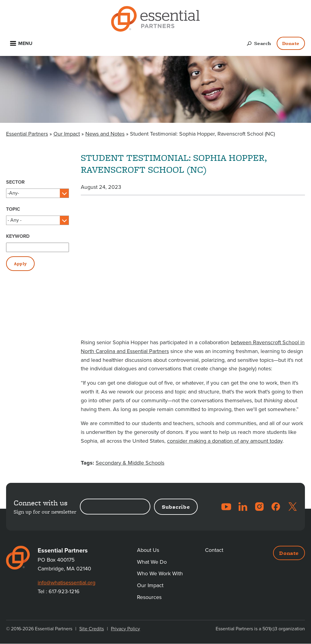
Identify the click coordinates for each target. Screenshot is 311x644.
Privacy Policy (125, 629)
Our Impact (67, 134)
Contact (214, 550)
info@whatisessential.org (67, 583)
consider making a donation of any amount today (225, 441)
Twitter (292, 507)
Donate (291, 43)
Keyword (18, 236)
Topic (13, 209)
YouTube (226, 507)
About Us (148, 550)
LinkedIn (243, 507)
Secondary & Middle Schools (130, 463)
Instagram (259, 507)
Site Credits (92, 629)
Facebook (276, 507)
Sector (15, 182)
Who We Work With (160, 573)
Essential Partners (27, 134)
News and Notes (105, 134)
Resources (149, 597)
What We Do (152, 562)
